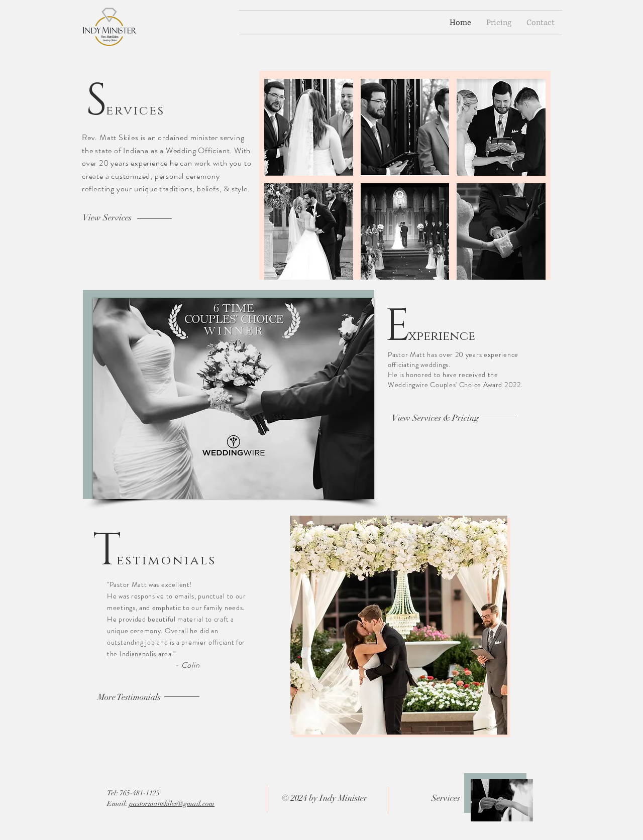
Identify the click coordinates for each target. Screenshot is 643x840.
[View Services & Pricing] (435, 418)
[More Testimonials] (129, 697)
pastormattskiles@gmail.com (172, 804)
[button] (309, 127)
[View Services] (107, 218)
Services (446, 798)
